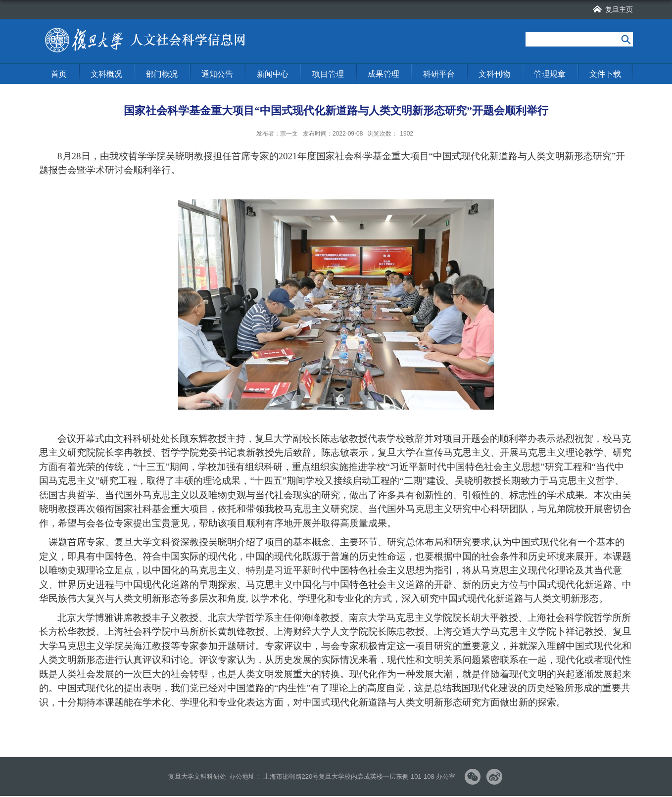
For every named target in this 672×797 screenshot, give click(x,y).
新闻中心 (273, 74)
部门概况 (162, 74)
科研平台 (439, 74)
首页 (59, 74)
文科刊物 (494, 74)
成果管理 (384, 74)
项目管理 (328, 74)
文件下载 (605, 74)
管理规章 (550, 74)
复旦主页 (619, 9)
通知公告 (217, 74)
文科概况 (106, 74)
